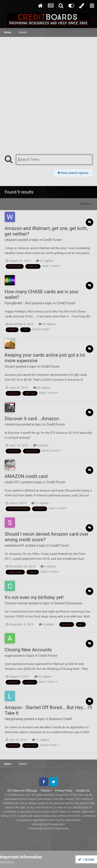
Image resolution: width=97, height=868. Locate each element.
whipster (11, 240)
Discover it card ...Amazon (32, 419)
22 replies (43, 676)
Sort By (86, 204)
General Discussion (68, 603)
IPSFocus (31, 791)
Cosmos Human (17, 603)
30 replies (42, 388)
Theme (46, 791)
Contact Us (83, 791)
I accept (86, 859)
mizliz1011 (13, 482)
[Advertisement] (48, 88)
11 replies (41, 740)
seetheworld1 (15, 545)
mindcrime (13, 424)
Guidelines (7, 862)
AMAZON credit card (26, 476)
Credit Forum (53, 240)
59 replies (47, 324)
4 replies (48, 566)
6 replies (41, 445)
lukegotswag (14, 719)
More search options (73, 173)
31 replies (45, 261)
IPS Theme (14, 791)
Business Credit (60, 719)
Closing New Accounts (28, 650)
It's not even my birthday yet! (34, 597)
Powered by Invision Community (49, 829)
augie (9, 656)
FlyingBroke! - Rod (18, 303)
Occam (10, 366)
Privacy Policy (64, 791)
